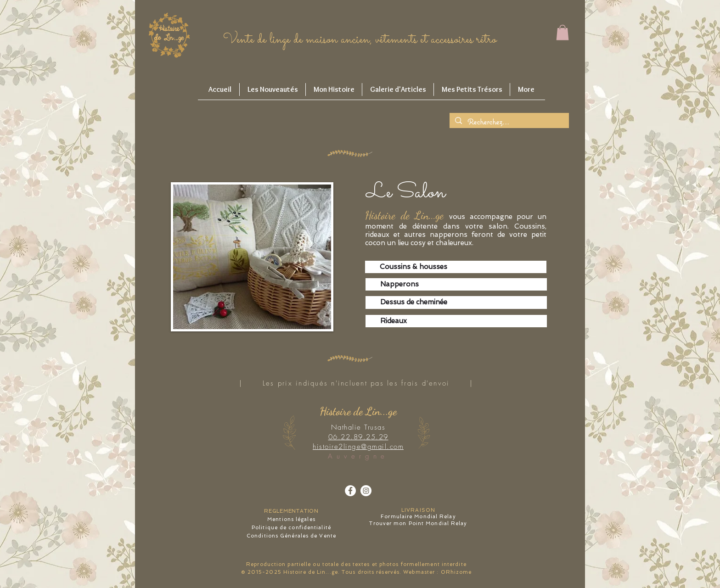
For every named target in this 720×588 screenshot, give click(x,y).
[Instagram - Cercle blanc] (366, 491)
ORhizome (456, 572)
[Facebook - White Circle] (350, 491)
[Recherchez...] (509, 122)
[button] (562, 32)
